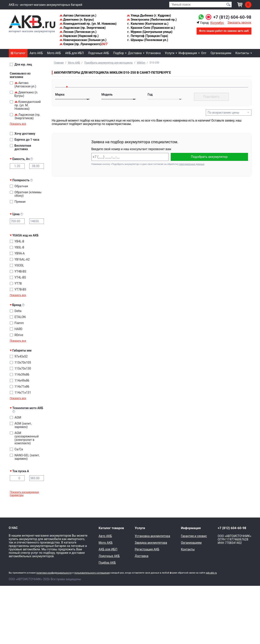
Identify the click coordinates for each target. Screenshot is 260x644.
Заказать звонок (239, 23)
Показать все (18, 124)
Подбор (119, 53)
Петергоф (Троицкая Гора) (147, 36)
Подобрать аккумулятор (209, 157)
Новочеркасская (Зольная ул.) (83, 40)
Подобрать (211, 97)
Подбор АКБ (107, 563)
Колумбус (217, 23)
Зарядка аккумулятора (151, 543)
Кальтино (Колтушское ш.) (148, 24)
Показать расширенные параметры (24, 494)
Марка (60, 94)
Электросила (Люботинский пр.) (152, 20)
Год (150, 94)
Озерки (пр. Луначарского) (84, 44)
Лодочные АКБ (98, 53)
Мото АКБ (54, 53)
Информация (188, 53)
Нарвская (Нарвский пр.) (79, 36)
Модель (107, 94)
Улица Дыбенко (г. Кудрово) (149, 15)
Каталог (18, 53)
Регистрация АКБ (147, 549)
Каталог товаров (111, 528)
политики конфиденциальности (54, 573)
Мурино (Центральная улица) (150, 32)
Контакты (242, 53)
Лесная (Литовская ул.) (78, 32)
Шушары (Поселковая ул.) (147, 40)
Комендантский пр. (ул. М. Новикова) (88, 24)
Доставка (135, 53)
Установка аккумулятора (152, 536)
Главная (59, 63)
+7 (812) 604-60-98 (232, 17)
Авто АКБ (36, 53)
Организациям (221, 53)
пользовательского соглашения (92, 573)
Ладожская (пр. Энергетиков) (83, 28)
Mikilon (141, 63)
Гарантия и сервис (194, 536)
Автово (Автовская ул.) (78, 15)
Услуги (169, 53)
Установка (153, 53)
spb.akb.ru (211, 573)
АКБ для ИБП (75, 53)
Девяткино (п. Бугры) (77, 20)
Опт (204, 53)
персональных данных (192, 164)
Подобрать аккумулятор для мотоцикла (108, 63)
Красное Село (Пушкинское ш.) (151, 28)
